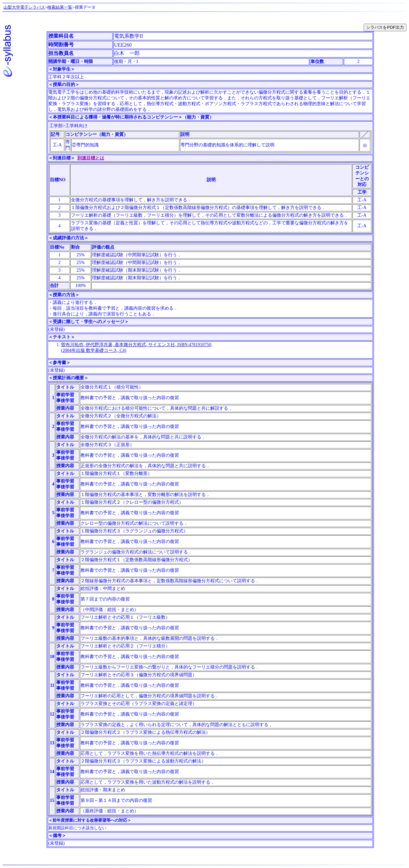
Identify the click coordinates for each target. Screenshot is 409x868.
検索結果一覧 (60, 7)
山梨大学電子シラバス (24, 7)
